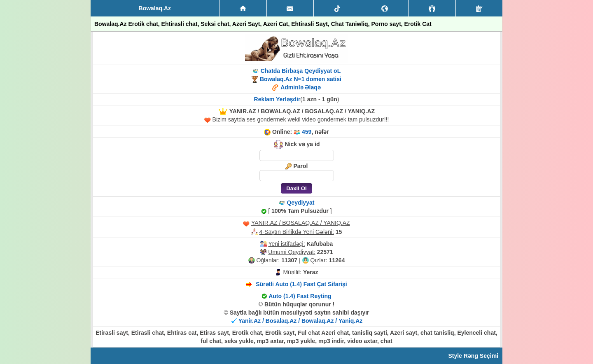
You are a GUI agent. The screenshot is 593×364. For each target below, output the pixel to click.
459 (307, 132)
